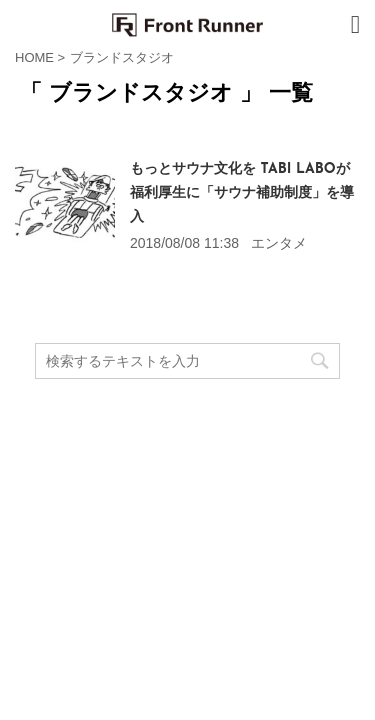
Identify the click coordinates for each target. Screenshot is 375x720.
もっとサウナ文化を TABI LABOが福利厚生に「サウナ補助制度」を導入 (242, 193)
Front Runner (187, 503)
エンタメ (279, 243)
